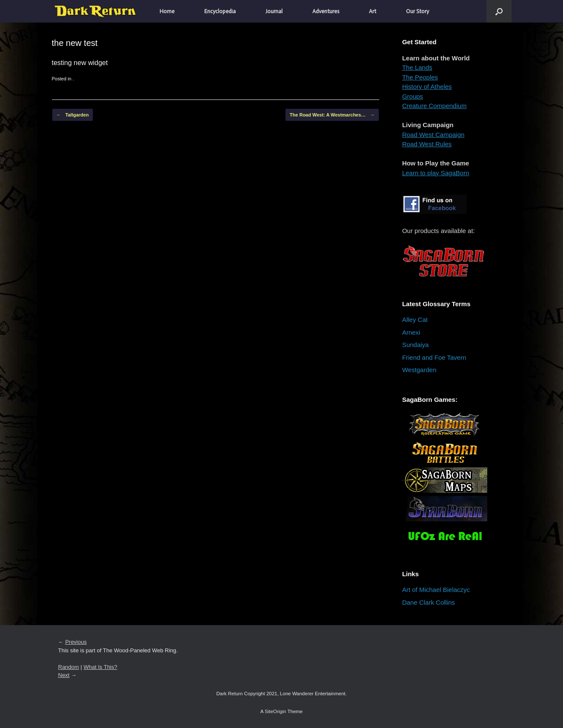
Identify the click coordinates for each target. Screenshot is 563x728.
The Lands (417, 67)
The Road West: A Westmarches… (332, 115)
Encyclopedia (220, 11)
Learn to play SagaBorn (436, 173)
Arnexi (411, 332)
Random (69, 667)
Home (167, 11)
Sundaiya (416, 345)
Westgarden (419, 370)
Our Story (417, 11)
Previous (76, 642)
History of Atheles (427, 87)
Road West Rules (427, 144)
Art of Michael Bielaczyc (436, 590)
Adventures (326, 11)
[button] (499, 11)
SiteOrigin (276, 711)
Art (373, 11)
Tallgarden (73, 115)
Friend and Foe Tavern (434, 357)
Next (64, 675)
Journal (274, 11)
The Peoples (420, 77)
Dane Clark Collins (429, 602)
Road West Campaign (433, 135)
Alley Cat (415, 320)
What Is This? (100, 667)
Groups (413, 96)
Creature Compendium (434, 106)
